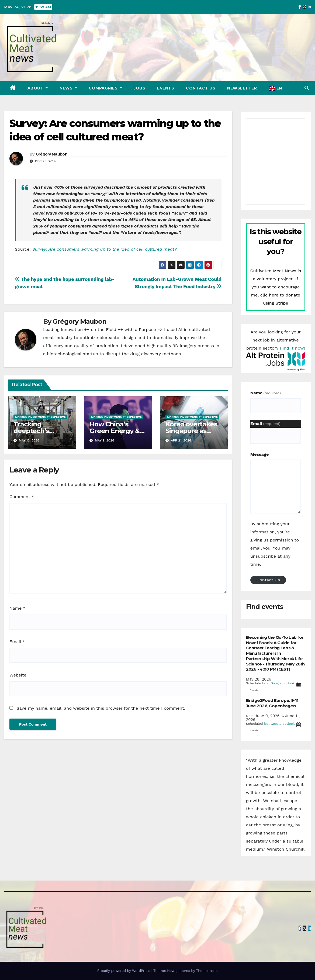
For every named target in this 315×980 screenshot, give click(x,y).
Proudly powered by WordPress (124, 971)
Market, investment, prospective (40, 417)
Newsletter (242, 88)
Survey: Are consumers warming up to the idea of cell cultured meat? (104, 249)
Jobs (139, 88)
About (36, 88)
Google (276, 683)
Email (17, 642)
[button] (307, 88)
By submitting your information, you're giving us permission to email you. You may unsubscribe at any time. (275, 544)
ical (267, 683)
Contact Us (201, 88)
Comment (22, 497)
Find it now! (292, 348)
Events (166, 88)
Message (259, 454)
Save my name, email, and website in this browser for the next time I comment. (101, 708)
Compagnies (104, 88)
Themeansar (207, 971)
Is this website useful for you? (276, 241)
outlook (289, 683)
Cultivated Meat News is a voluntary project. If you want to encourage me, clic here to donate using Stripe (276, 287)
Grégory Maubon (52, 154)
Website (18, 675)
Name (18, 608)
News (67, 88)
